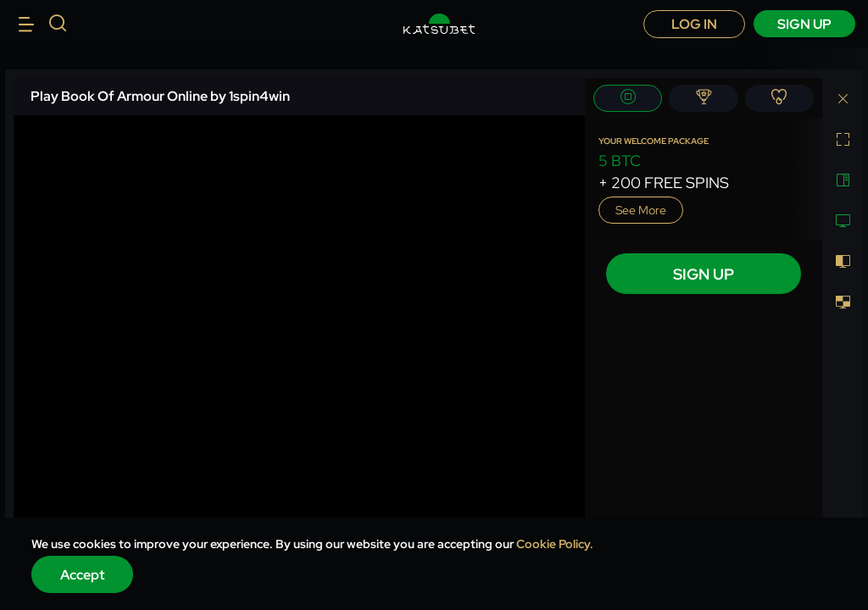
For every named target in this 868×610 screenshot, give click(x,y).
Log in (694, 24)
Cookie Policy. (555, 544)
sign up (804, 24)
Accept (83, 575)
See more (641, 210)
